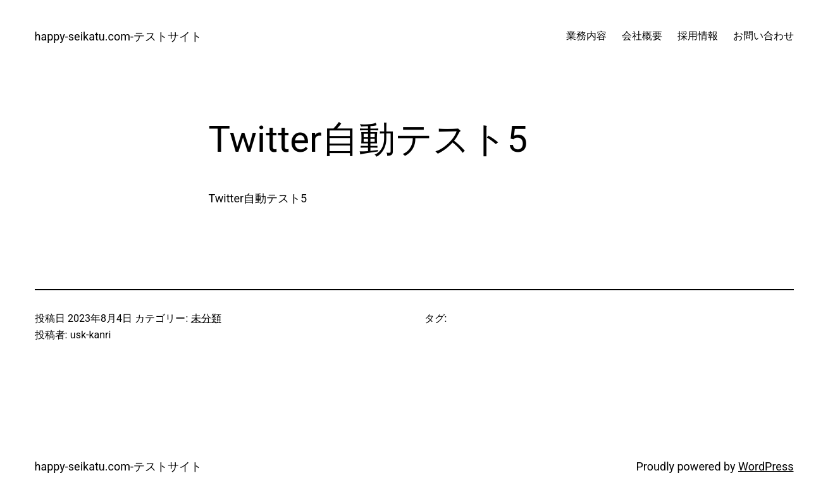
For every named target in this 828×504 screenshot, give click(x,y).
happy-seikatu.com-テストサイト (118, 36)
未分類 (206, 318)
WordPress (766, 466)
